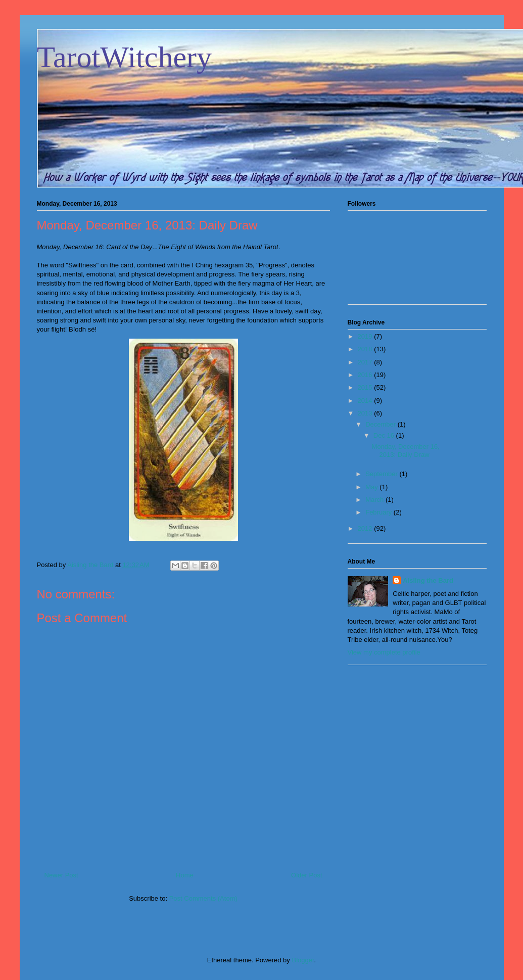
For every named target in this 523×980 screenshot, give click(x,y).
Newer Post (61, 875)
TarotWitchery (125, 57)
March (375, 500)
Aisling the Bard (428, 580)
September (382, 474)
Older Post (306, 875)
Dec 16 (385, 435)
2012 (366, 528)
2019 (366, 336)
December (382, 424)
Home (185, 875)
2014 (366, 401)
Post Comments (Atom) (203, 898)
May (372, 487)
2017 (366, 362)
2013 (366, 413)
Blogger (303, 960)
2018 (366, 349)
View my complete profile (384, 652)
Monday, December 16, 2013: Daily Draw (406, 451)
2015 (366, 387)
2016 (366, 375)
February (379, 512)
